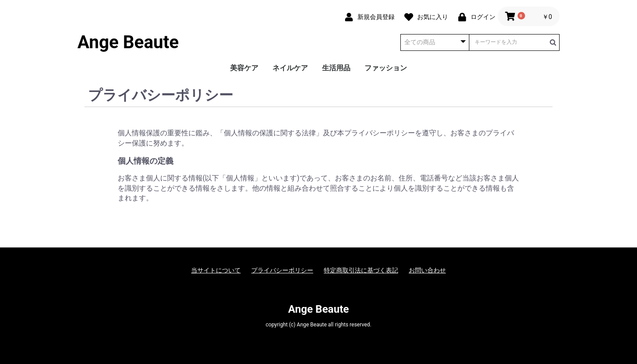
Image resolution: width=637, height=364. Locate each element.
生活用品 (336, 68)
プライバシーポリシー (282, 270)
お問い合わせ (427, 270)
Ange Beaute (128, 42)
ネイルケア (290, 68)
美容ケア (244, 68)
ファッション (386, 68)
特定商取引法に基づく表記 (361, 270)
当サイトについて (216, 270)
